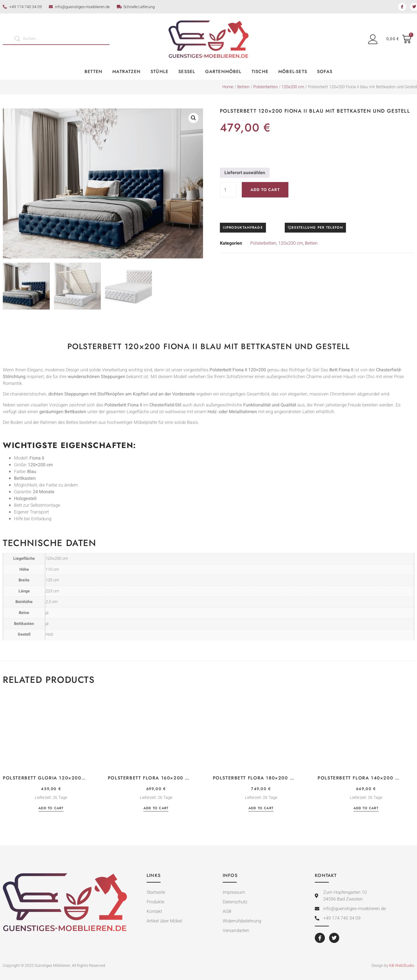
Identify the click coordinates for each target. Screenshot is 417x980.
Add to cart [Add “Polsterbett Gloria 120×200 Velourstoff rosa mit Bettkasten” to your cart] (51, 809)
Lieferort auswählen (245, 173)
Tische (260, 71)
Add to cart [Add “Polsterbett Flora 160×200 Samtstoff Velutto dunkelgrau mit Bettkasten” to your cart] (156, 809)
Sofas (325, 71)
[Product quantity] (228, 190)
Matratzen (127, 71)
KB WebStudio (402, 966)
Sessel (187, 71)
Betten (94, 71)
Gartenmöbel (224, 71)
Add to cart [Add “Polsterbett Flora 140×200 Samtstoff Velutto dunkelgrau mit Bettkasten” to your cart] (366, 809)
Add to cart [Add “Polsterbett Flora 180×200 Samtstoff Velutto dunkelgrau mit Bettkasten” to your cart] (261, 809)
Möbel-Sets (293, 71)
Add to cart (265, 190)
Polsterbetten (266, 87)
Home (228, 87)
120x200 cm (293, 87)
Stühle (159, 71)
